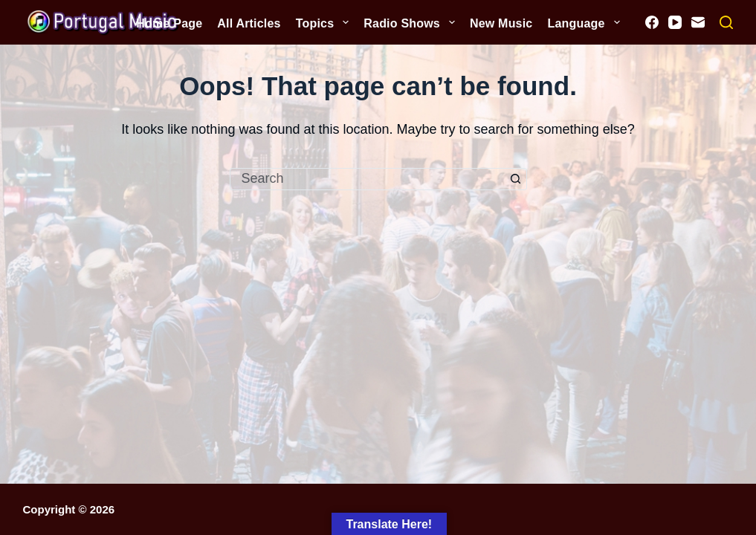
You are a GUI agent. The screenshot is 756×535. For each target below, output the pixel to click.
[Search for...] (367, 179)
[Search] (726, 22)
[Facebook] (652, 22)
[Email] (698, 22)
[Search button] (516, 179)
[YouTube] (675, 22)
